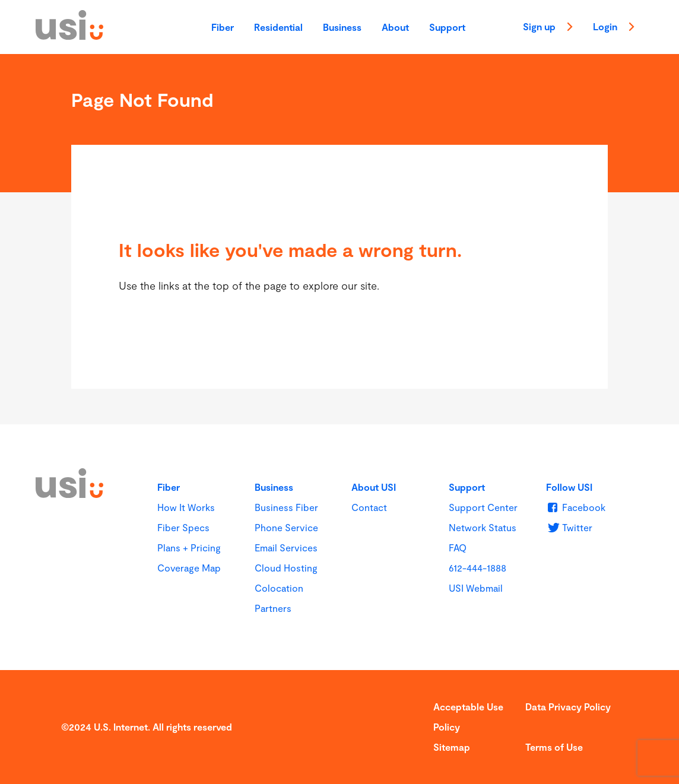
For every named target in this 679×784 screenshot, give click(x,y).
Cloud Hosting (286, 568)
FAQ (458, 547)
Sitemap (452, 747)
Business (342, 27)
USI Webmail (476, 588)
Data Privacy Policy (568, 707)
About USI (374, 487)
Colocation (279, 588)
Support (447, 27)
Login (614, 28)
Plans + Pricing (189, 547)
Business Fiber (286, 507)
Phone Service (286, 527)
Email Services (286, 547)
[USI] (69, 36)
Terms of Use (554, 747)
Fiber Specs (183, 527)
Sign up (548, 28)
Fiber (223, 27)
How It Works (186, 507)
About (395, 27)
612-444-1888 (477, 568)
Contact (369, 507)
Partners (273, 608)
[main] (339, 239)
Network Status (483, 527)
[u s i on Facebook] (575, 507)
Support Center (483, 507)
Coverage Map (189, 568)
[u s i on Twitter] (569, 527)
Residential (278, 27)
